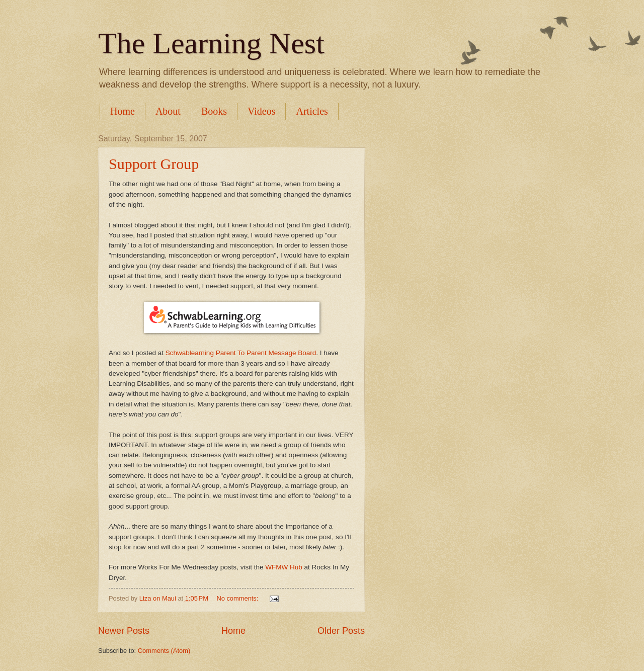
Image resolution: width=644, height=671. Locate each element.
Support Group (154, 164)
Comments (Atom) (164, 651)
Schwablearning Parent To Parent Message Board (241, 353)
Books (214, 111)
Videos (261, 111)
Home (123, 111)
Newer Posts (124, 631)
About (168, 111)
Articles (312, 111)
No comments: (238, 598)
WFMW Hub (284, 567)
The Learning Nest (211, 43)
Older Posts (341, 631)
